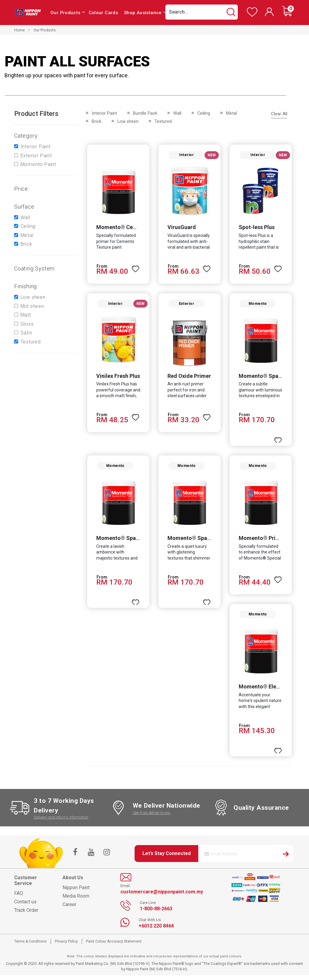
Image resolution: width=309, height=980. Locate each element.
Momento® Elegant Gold (270, 691)
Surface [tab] (24, 207)
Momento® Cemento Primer (131, 228)
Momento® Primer (263, 542)
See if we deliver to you (151, 817)
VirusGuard (181, 228)
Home (19, 30)
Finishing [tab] (25, 286)
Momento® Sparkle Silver (200, 542)
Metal (27, 235)
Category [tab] (26, 136)
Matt (26, 315)
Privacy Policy (66, 946)
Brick (26, 244)
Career (69, 909)
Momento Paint (38, 164)
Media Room (76, 901)
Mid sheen (32, 306)
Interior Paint (36, 147)
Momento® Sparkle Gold (126, 542)
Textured (31, 342)
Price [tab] (21, 189)
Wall (25, 217)
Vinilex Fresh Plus (117, 378)
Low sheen (33, 297)
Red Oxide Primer (189, 378)
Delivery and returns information (61, 822)
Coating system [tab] (34, 268)
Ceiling (28, 226)
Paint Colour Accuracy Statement (114, 946)
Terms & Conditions (30, 946)
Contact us (25, 907)
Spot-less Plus (257, 228)
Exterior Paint (36, 156)
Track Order (26, 915)
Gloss (27, 324)
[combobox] (202, 12)
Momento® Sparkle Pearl (271, 378)
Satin (26, 333)
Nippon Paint (76, 892)
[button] (135, 267)
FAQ (19, 898)
